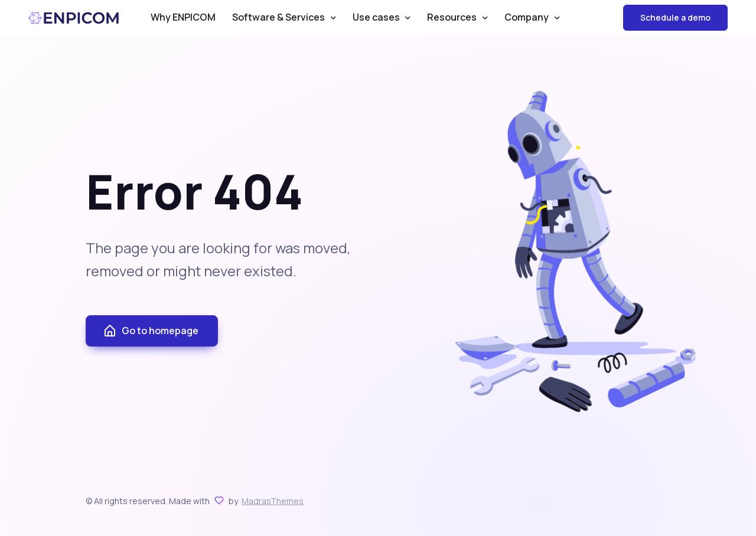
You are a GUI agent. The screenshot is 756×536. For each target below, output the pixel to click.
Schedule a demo (675, 17)
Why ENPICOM (183, 17)
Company (527, 17)
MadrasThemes (273, 501)
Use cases (376, 17)
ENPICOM (74, 18)
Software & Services (278, 17)
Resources (452, 17)
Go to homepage (151, 331)
